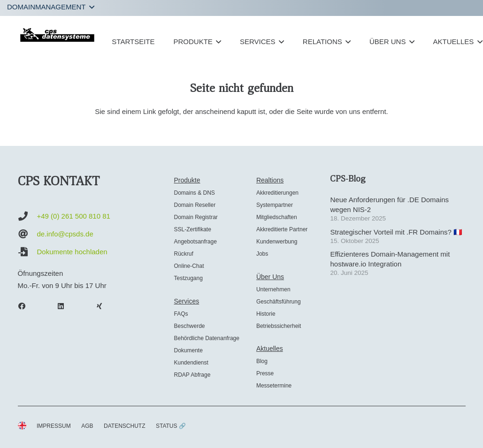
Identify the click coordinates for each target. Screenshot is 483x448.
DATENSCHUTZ (124, 426)
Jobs (262, 254)
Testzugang (188, 278)
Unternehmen (273, 289)
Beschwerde (189, 326)
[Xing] (104, 306)
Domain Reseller (195, 205)
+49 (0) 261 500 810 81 (74, 216)
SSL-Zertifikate (192, 229)
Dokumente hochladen (72, 252)
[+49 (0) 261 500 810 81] (27, 216)
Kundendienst (191, 363)
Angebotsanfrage (195, 242)
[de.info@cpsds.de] (27, 234)
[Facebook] (27, 306)
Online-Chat (189, 266)
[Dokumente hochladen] (27, 252)
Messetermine (274, 386)
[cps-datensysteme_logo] (57, 35)
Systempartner (275, 205)
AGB (87, 426)
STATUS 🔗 (171, 426)
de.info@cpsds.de (65, 234)
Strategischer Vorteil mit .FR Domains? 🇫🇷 (396, 232)
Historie (266, 314)
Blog (262, 361)
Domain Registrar (195, 217)
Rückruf (183, 254)
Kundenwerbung (277, 242)
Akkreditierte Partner (282, 229)
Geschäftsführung (279, 302)
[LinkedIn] (65, 306)
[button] (51, 7)
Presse (265, 373)
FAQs (181, 314)
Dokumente (188, 350)
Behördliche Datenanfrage (206, 338)
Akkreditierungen (277, 193)
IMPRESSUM (54, 426)
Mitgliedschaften (277, 217)
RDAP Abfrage (192, 375)
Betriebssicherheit (279, 326)
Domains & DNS (194, 193)
